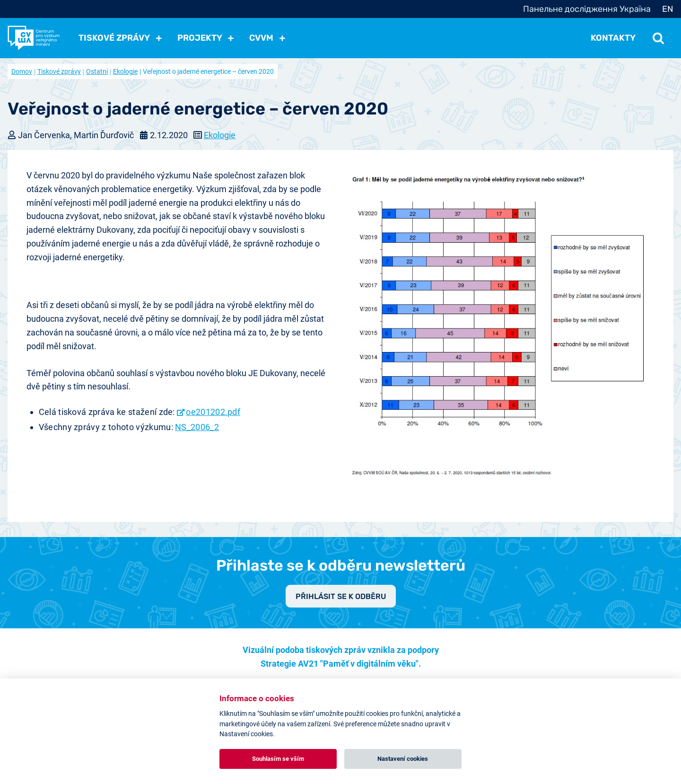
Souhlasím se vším (278, 759)
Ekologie (125, 71)
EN (668, 9)
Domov (22, 71)
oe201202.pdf (213, 412)
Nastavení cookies (403, 759)
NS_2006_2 (197, 427)
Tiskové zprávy (59, 71)
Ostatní (97, 71)
